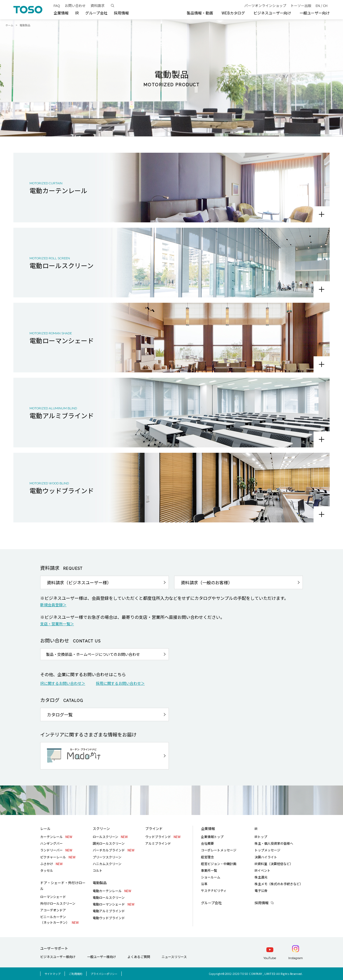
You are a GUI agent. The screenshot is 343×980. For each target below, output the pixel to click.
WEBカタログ (233, 13)
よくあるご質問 (139, 957)
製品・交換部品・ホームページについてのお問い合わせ (93, 654)
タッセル (47, 870)
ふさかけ (51, 864)
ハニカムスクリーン (107, 864)
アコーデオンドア (53, 910)
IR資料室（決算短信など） (274, 864)
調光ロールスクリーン (109, 843)
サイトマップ (53, 974)
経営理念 (207, 857)
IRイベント (262, 870)
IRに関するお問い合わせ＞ (63, 683)
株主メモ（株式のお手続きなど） (279, 884)
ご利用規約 (76, 974)
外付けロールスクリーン (58, 903)
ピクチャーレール (58, 857)
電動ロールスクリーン (109, 897)
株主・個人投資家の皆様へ (274, 843)
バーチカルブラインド (114, 850)
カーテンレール (56, 837)
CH (325, 5)
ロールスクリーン (110, 837)
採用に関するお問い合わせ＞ (120, 683)
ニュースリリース (174, 957)
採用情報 (262, 903)
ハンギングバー (51, 843)
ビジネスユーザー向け (272, 13)
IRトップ (261, 837)
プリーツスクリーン (107, 857)
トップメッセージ (267, 850)
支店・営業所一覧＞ (57, 624)
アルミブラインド (158, 843)
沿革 (204, 884)
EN (318, 5)
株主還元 (261, 877)
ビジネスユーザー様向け (58, 957)
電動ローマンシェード (114, 904)
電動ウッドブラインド (109, 918)
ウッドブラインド (163, 837)
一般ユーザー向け (315, 13)
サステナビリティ (214, 890)
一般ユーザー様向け (102, 957)
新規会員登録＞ (53, 605)
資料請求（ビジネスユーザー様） (79, 582)
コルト (98, 870)
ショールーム (211, 877)
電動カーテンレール (112, 891)
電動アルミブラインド (109, 911)
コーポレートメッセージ (219, 850)
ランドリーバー (56, 850)
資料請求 (98, 5)
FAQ (57, 5)
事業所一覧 (209, 870)
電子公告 (261, 890)
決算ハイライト (266, 857)
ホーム (9, 25)
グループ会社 (96, 13)
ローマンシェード (53, 897)
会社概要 (207, 843)
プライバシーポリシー (104, 974)
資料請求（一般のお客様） (207, 582)
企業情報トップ (212, 837)
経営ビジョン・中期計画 (219, 864)
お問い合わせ (75, 5)
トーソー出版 (301, 5)
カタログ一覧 (60, 715)
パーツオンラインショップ (265, 5)
